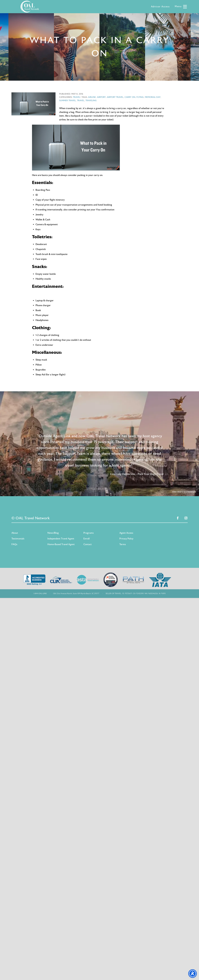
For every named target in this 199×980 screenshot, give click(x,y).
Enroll (87, 539)
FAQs (14, 544)
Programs (89, 533)
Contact (88, 544)
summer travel (67, 101)
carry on (130, 97)
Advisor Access (160, 7)
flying (140, 97)
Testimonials (18, 539)
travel (81, 101)
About (15, 533)
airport (101, 97)
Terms (123, 544)
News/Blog (53, 533)
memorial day (153, 97)
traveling (91, 101)
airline (92, 97)
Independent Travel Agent (61, 539)
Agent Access (126, 533)
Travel (77, 97)
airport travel (115, 97)
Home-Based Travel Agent (61, 544)
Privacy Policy (126, 539)
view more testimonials (184, 492)
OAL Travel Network (30, 7)
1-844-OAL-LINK (40, 594)
